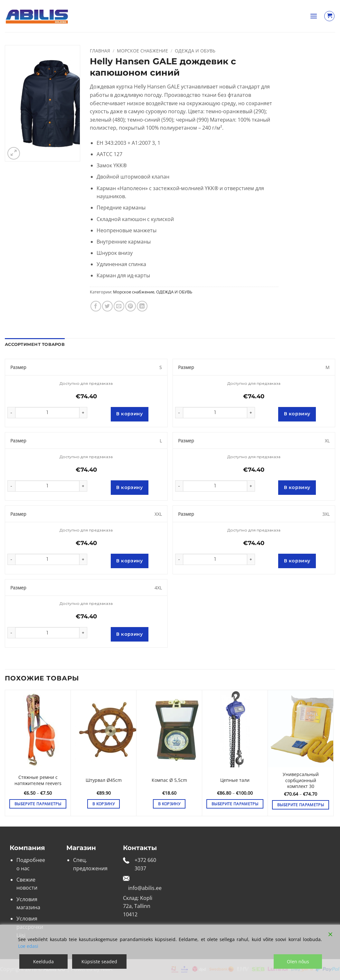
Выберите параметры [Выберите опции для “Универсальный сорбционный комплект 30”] (301, 805)
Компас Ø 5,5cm (169, 780)
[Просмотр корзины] (329, 16)
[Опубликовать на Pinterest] (131, 306)
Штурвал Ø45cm (104, 780)
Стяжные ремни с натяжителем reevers (38, 780)
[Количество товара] (47, 413)
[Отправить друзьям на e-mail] (119, 306)
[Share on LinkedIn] (142, 306)
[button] (314, 16)
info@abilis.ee (145, 888)
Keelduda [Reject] (43, 962)
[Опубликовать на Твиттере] (107, 306)
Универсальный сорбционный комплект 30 (301, 780)
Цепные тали (235, 780)
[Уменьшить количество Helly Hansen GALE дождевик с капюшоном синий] (11, 413)
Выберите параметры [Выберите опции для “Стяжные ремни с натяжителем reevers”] (38, 804)
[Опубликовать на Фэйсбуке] (96, 306)
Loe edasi (28, 946)
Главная (100, 51)
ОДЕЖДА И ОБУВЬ (195, 51)
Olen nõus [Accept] (298, 962)
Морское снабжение (142, 51)
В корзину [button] (104, 804)
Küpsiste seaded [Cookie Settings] (99, 962)
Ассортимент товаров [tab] (35, 344)
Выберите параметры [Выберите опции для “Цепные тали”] (235, 804)
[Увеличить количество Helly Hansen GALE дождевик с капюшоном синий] (83, 413)
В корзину (129, 414)
